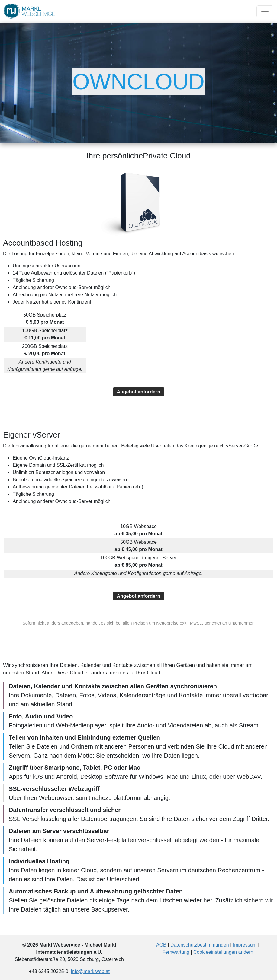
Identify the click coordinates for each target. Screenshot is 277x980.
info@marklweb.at (90, 971)
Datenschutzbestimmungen (200, 945)
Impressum (245, 945)
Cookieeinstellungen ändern (223, 952)
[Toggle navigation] (265, 11)
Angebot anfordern (139, 392)
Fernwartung (176, 952)
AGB (161, 945)
